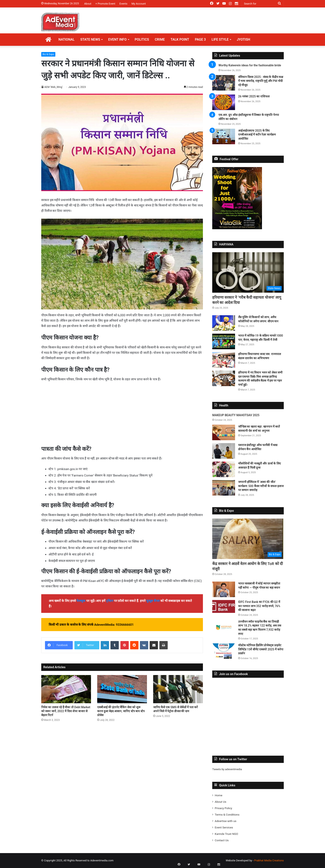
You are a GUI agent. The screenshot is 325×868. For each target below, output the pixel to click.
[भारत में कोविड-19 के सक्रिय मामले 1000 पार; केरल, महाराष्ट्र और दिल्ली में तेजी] (224, 341)
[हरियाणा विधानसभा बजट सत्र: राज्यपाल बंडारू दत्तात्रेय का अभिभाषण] (224, 360)
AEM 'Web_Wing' (53, 87)
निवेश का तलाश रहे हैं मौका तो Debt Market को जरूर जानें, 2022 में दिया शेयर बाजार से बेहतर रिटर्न (66, 711)
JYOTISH (243, 39)
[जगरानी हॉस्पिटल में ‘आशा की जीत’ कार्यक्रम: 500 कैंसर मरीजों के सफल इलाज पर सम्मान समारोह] (224, 488)
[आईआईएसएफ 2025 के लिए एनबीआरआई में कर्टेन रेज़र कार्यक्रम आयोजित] (224, 136)
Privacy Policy (223, 808)
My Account (139, 4)
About (88, 4)
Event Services (224, 827)
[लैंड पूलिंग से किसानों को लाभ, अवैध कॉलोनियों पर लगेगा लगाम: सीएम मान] (224, 323)
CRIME (160, 39)
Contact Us (222, 840)
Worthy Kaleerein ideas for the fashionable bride (250, 65)
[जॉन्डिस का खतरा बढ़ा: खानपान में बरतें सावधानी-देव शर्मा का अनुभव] (224, 432)
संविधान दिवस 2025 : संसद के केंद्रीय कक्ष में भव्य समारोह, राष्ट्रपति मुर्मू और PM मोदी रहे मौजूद (261, 81)
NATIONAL (66, 39)
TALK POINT (180, 39)
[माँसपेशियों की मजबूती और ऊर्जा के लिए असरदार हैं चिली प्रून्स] (224, 469)
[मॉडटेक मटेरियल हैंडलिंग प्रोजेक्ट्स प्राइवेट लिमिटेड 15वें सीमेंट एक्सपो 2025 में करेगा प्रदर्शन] (224, 651)
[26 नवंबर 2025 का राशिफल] (224, 102)
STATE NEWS (90, 39)
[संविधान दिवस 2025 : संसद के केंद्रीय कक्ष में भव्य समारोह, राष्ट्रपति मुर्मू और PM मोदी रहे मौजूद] (224, 83)
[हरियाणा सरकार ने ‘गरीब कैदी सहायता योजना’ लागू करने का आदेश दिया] (248, 272)
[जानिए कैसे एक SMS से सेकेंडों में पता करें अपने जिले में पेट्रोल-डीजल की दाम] (178, 689)
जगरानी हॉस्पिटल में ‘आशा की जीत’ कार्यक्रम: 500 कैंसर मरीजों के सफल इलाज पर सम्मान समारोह (261, 486)
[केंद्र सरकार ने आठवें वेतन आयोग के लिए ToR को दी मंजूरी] (248, 539)
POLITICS (142, 39)
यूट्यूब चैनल (153, 601)
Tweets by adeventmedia (227, 769)
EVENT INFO (117, 39)
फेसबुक (81, 601)
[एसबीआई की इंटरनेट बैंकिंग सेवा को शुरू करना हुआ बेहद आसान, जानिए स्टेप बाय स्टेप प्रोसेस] (122, 689)
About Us (221, 802)
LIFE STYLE (220, 39)
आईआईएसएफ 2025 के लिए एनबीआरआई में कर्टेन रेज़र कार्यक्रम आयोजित (257, 135)
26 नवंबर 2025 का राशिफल (254, 96)
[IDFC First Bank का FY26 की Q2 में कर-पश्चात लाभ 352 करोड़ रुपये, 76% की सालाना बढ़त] (224, 606)
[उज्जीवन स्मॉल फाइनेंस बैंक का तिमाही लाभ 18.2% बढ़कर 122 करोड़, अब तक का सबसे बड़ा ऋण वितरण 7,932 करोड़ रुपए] (224, 627)
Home (219, 795)
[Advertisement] (122, 416)
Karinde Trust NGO (226, 834)
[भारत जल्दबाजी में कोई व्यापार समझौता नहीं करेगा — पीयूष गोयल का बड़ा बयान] (224, 589)
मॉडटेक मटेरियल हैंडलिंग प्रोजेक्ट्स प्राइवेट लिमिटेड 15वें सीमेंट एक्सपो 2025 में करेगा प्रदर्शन (261, 649)
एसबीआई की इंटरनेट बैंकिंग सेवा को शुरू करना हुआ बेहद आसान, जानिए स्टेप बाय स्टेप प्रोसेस (121, 711)
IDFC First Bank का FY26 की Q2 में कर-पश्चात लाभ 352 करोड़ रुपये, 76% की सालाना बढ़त (259, 606)
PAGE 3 (200, 39)
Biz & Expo (48, 54)
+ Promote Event (105, 4)
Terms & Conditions (227, 815)
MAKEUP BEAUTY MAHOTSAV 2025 (236, 415)
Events (123, 4)
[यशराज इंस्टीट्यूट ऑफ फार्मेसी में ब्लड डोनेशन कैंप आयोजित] (224, 451)
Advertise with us (226, 821)
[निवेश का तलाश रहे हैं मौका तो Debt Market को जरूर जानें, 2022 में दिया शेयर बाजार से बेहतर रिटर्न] (66, 689)
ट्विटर (110, 601)
